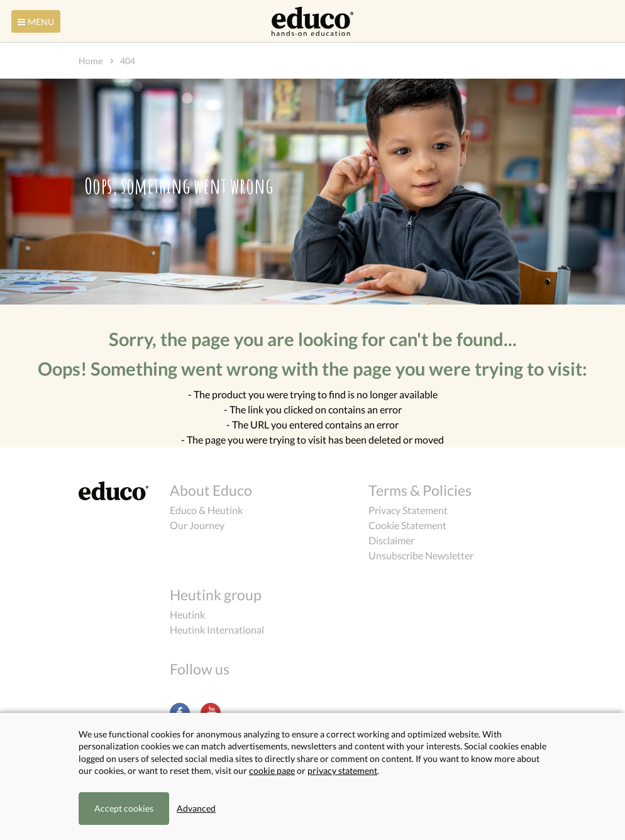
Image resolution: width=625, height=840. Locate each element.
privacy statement (342, 770)
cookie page (272, 770)
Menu (35, 22)
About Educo (211, 490)
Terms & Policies (420, 490)
